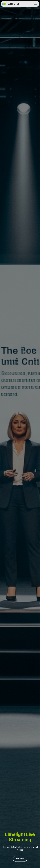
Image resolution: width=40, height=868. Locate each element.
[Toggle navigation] (36, 4)
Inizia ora (20, 859)
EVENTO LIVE (14, 4)
